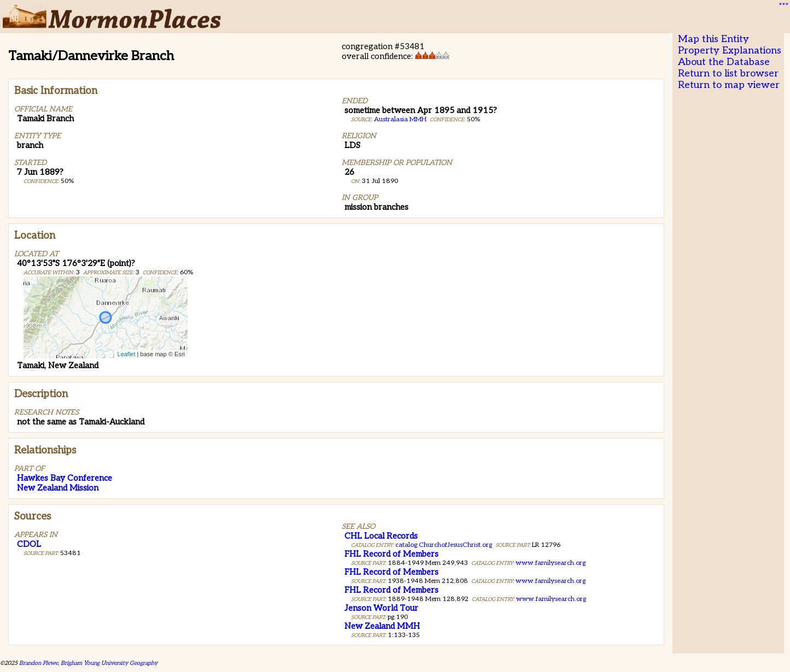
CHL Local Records (381, 536)
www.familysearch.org (551, 563)
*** (782, 6)
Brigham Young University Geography (109, 663)
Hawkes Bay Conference (65, 478)
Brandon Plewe (39, 663)
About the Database (724, 62)
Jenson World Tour (381, 608)
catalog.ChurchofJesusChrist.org (444, 545)
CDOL (29, 544)
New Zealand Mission (58, 488)
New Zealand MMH (382, 626)
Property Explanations (730, 51)
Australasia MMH (400, 119)
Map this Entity (713, 39)
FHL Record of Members (391, 554)
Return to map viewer (729, 85)
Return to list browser (728, 73)
